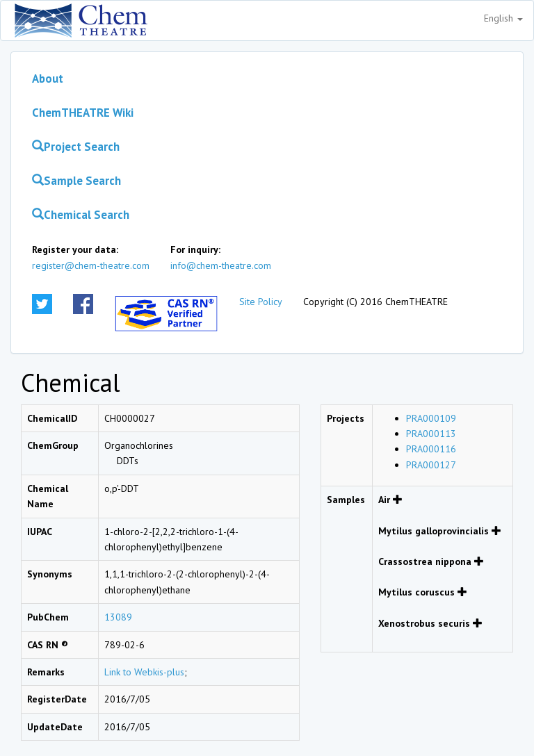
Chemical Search (81, 215)
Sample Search (76, 181)
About (48, 79)
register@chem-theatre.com (91, 265)
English (503, 18)
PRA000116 (431, 449)
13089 (118, 617)
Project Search (76, 147)
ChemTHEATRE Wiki (83, 113)
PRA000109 (431, 418)
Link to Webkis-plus (144, 672)
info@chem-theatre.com (221, 265)
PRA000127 (431, 465)
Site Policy (261, 302)
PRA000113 (431, 434)
